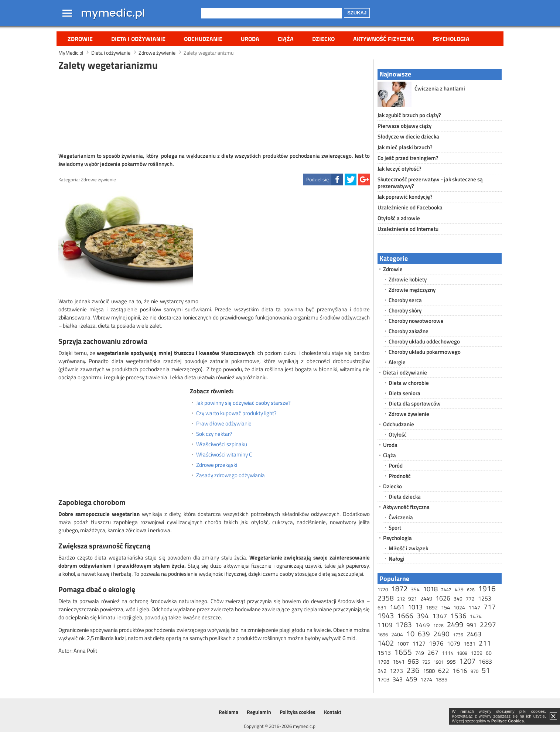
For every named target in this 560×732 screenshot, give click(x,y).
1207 (467, 661)
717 (490, 607)
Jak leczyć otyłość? (399, 169)
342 (382, 671)
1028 (438, 625)
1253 (485, 598)
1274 (426, 679)
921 (413, 598)
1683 (485, 661)
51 (486, 670)
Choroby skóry (405, 310)
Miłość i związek (408, 548)
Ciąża (286, 39)
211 (485, 643)
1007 (403, 644)
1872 (399, 589)
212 (401, 599)
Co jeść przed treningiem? (408, 158)
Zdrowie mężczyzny (412, 290)
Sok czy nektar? (214, 434)
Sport (395, 528)
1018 (430, 589)
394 (423, 615)
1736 (458, 635)
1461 (397, 607)
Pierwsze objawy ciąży (404, 126)
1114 (448, 653)
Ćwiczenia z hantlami (440, 88)
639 (424, 634)
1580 (429, 671)
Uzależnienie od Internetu (408, 229)
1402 (386, 643)
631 (382, 607)
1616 (460, 671)
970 (474, 671)
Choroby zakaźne (409, 331)
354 (415, 589)
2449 (426, 598)
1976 (436, 643)
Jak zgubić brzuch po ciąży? (409, 115)
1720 (383, 589)
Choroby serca (405, 300)
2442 (446, 590)
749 (420, 653)
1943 (386, 615)
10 (410, 634)
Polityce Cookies (508, 721)
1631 (469, 644)
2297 (488, 624)
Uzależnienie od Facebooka (410, 207)
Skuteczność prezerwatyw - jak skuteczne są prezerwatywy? (430, 183)
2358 (386, 598)
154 (445, 607)
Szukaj (357, 13)
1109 (385, 625)
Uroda (250, 39)
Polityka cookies (298, 712)
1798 (383, 662)
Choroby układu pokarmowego (425, 352)
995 (451, 662)
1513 (384, 653)
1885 (441, 679)
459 (412, 679)
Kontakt (333, 712)
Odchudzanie (203, 39)
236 (413, 670)
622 (444, 671)
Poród (396, 466)
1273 (396, 671)
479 (459, 589)
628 (471, 590)
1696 (383, 634)
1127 (419, 643)
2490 (441, 634)
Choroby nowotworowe (416, 321)
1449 (423, 625)
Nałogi (397, 559)
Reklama (228, 712)
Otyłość (398, 435)
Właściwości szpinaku (222, 444)
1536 (458, 615)
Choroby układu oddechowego (424, 341)
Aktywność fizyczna (384, 39)
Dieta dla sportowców (415, 403)
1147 (474, 607)
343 (398, 679)
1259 (477, 653)
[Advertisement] (214, 110)
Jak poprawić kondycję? (405, 197)
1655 (403, 652)
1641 (399, 662)
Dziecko (323, 39)
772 (470, 598)
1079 (454, 643)
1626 (443, 598)
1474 (476, 616)
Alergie (397, 362)
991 (472, 625)
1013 (415, 607)
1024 (459, 607)
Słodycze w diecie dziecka (408, 136)
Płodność (400, 476)
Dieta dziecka (405, 497)
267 (433, 653)
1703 (383, 679)
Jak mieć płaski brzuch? (405, 147)
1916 (487, 588)
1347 (440, 616)
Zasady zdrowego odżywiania (231, 475)
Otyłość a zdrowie (399, 218)
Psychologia (451, 39)
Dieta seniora (404, 393)
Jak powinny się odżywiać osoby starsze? (243, 403)
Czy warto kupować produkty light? (236, 413)
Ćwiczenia (401, 517)
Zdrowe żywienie (98, 179)
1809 (462, 653)
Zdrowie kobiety (408, 279)
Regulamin (259, 712)
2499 (455, 624)
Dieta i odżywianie (138, 39)
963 (413, 661)
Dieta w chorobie (409, 383)
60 (489, 653)
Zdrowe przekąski (217, 465)
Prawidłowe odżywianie (224, 424)
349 (458, 598)
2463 (474, 634)
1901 (438, 662)
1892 (432, 607)
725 (426, 662)
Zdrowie (80, 39)
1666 (405, 615)
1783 (404, 624)
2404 (397, 634)
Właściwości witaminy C (224, 455)
